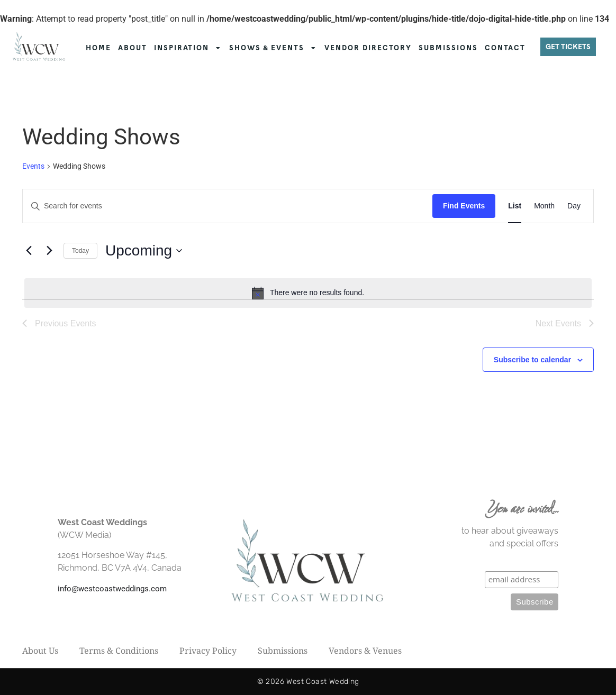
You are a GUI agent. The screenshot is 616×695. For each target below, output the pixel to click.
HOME (98, 48)
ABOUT (133, 48)
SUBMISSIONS (448, 48)
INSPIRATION (188, 48)
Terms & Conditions (119, 651)
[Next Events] (49, 251)
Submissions (283, 651)
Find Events (464, 206)
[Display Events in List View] (515, 206)
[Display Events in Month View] (544, 206)
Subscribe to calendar (532, 360)
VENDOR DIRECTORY (368, 48)
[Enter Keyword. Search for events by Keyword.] (228, 206)
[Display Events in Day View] (574, 206)
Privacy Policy (208, 651)
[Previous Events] (29, 251)
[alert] (308, 293)
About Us (40, 651)
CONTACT (505, 48)
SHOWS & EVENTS (273, 48)
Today (80, 251)
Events (33, 166)
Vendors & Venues (365, 651)
